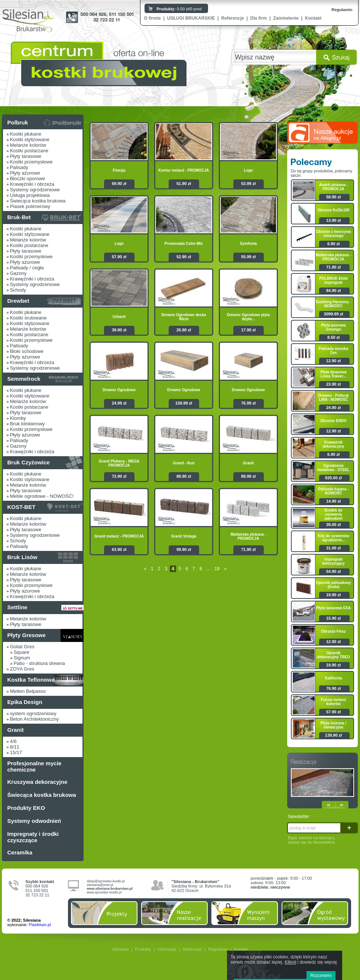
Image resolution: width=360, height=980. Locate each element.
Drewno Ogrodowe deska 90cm (184, 317)
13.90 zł (333, 220)
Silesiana (121, 949)
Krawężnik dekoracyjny (333, 444)
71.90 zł (248, 549)
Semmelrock (24, 379)
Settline (17, 607)
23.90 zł (333, 384)
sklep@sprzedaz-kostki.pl (106, 881)
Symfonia (248, 244)
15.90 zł (333, 618)
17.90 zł (248, 330)
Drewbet (18, 301)
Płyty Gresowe (27, 635)
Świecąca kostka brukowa (38, 201)
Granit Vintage (184, 536)
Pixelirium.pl (40, 925)
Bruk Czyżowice (29, 462)
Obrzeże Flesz (333, 631)
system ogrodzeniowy (33, 713)
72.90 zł (119, 476)
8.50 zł (333, 337)
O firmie (153, 18)
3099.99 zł (333, 314)
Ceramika (20, 852)
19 (217, 569)
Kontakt (313, 18)
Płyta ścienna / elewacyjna (333, 725)
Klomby (18, 418)
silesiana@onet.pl (100, 885)
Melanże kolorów (28, 145)
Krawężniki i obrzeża (32, 184)
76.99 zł (248, 403)
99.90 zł (184, 549)
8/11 (15, 747)
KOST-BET (22, 507)
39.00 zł (333, 525)
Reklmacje (192, 949)
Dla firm (259, 18)
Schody (18, 290)
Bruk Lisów (22, 557)
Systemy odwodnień (34, 821)
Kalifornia (333, 678)
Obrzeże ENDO (333, 421)
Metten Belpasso (28, 691)
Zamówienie (286, 18)
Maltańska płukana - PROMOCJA (248, 536)
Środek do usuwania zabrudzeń (333, 514)
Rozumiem (321, 976)
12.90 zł (333, 361)
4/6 (13, 741)
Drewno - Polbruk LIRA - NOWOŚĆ (333, 397)
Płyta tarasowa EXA (333, 608)
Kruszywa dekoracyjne (38, 782)
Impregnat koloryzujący (333, 561)
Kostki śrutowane (28, 318)
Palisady (19, 167)
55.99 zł (248, 257)
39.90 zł (119, 330)
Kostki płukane (26, 134)
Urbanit (119, 317)
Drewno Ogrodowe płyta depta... (248, 317)
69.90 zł (119, 184)
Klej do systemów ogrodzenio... (333, 538)
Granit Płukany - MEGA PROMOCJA (119, 463)
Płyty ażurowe (25, 173)
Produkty (143, 949)
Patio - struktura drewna (39, 663)
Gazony (18, 273)
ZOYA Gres (22, 669)
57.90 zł (119, 257)
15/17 (16, 752)
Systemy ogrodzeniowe (35, 190)
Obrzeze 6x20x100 (333, 210)
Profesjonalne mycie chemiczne (35, 766)
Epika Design (25, 702)
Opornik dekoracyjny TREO (333, 655)
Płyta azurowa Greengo (333, 327)
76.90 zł (333, 688)
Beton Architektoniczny (35, 719)
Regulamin (342, 10)
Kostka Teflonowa (31, 680)
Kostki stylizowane (30, 139)
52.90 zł (184, 257)
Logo (248, 170)
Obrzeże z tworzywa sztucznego (333, 234)
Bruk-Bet (19, 217)
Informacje (167, 949)
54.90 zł (333, 571)
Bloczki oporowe (28, 179)
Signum (22, 658)
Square (22, 652)
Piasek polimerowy (30, 206)
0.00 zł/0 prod (179, 9)
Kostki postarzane (29, 151)
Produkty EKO (26, 808)
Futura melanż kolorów (334, 702)
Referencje (232, 18)
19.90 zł (333, 595)
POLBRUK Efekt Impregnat (333, 280)
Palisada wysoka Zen (334, 351)
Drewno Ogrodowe (119, 390)
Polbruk (18, 122)
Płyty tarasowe (26, 156)
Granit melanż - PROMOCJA (119, 536)
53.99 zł (248, 184)
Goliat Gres (22, 647)
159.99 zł (184, 403)
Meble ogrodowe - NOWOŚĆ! (42, 496)
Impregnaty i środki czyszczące (33, 837)
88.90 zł (184, 476)
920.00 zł (333, 478)
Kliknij (290, 962)
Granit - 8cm (184, 463)
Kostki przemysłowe (31, 162)
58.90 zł (333, 197)
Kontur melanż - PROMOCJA (184, 170)
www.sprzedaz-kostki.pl (104, 892)
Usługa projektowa (30, 195)
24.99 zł (119, 403)
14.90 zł (333, 501)
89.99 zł (248, 476)
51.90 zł (184, 184)
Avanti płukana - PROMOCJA (333, 187)
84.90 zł (333, 291)
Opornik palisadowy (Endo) (333, 585)
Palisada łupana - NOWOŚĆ (334, 491)
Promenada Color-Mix (184, 244)
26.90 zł (184, 330)
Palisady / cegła (27, 268)
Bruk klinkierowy (27, 424)
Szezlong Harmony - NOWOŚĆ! (334, 304)
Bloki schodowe (27, 351)
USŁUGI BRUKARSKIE (191, 18)
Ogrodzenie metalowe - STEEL (333, 468)
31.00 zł (333, 548)
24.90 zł (333, 408)
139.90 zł (333, 735)
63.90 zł (119, 549)
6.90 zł (333, 244)
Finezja (119, 170)
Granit (16, 730)
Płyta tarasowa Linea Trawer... (333, 374)
